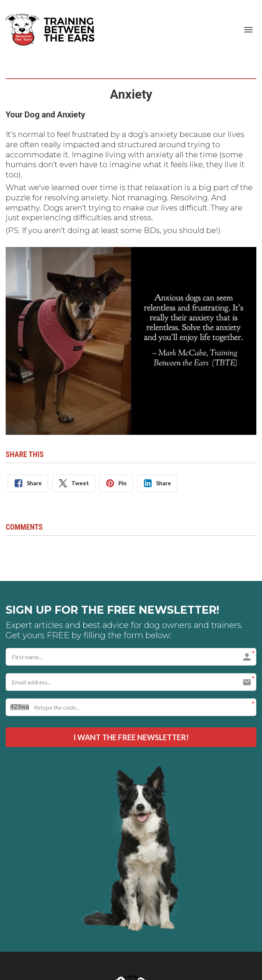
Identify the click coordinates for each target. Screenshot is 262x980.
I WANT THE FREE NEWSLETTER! (131, 738)
